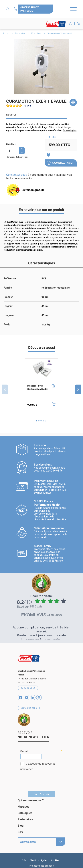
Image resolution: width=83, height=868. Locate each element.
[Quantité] (13, 151)
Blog (21, 826)
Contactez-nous (16, 9)
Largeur (8, 306)
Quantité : (11, 144)
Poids (7, 325)
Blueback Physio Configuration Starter (37, 387)
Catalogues (25, 813)
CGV (24, 860)
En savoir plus (70, 130)
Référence (10, 278)
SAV (20, 832)
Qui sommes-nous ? (31, 800)
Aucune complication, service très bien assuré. (41, 630)
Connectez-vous (17, 175)
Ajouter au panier (60, 163)
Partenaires (25, 819)
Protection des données (42, 866)
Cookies (55, 860)
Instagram (39, 698)
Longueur (9, 315)
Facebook (20, 698)
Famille (8, 288)
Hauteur (8, 297)
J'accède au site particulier (30, 9)
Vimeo (33, 698)
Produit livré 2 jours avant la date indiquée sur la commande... (41, 638)
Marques (23, 807)
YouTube (27, 698)
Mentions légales (39, 860)
